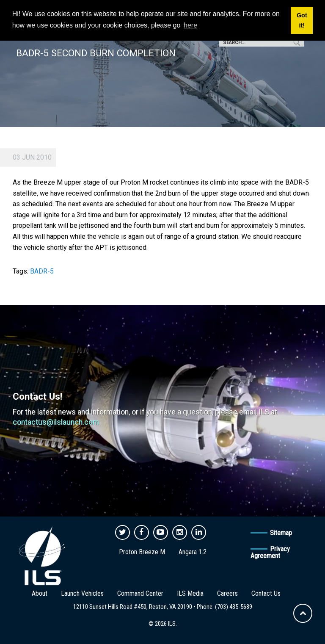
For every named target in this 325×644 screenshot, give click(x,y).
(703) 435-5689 (234, 607)
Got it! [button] (302, 20)
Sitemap (281, 533)
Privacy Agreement (270, 552)
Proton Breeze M (142, 552)
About (40, 593)
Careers (227, 593)
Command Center (140, 593)
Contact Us (266, 593)
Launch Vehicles (82, 593)
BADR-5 (42, 271)
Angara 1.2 (193, 552)
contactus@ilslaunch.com (56, 422)
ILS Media (190, 593)
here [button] (190, 25)
